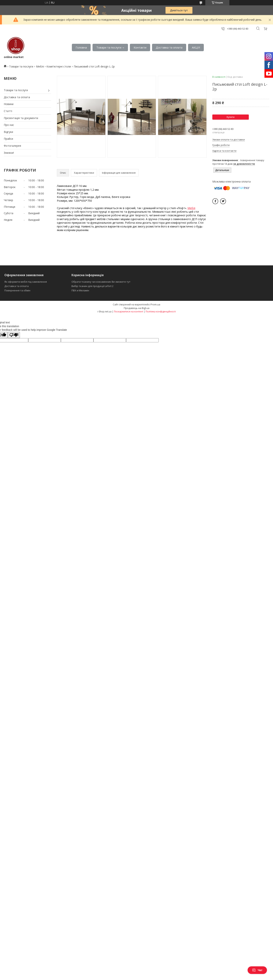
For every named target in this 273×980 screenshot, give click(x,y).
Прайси (8, 139)
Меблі (40, 66)
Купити (231, 117)
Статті (8, 111)
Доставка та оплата (169, 47)
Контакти (140, 47)
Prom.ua (155, 304)
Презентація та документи (21, 118)
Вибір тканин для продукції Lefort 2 (92, 286)
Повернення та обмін (17, 290)
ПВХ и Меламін (80, 290)
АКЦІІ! (196, 47)
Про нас (9, 125)
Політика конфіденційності (161, 312)
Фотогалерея (12, 146)
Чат (257, 970)
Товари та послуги (109, 47)
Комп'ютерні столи (59, 66)
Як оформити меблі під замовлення (26, 282)
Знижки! (9, 153)
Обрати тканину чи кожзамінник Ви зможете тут (101, 282)
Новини (9, 104)
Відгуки (8, 132)
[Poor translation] (14, 335)
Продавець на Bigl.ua (137, 308)
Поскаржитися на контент (129, 312)
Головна (81, 47)
